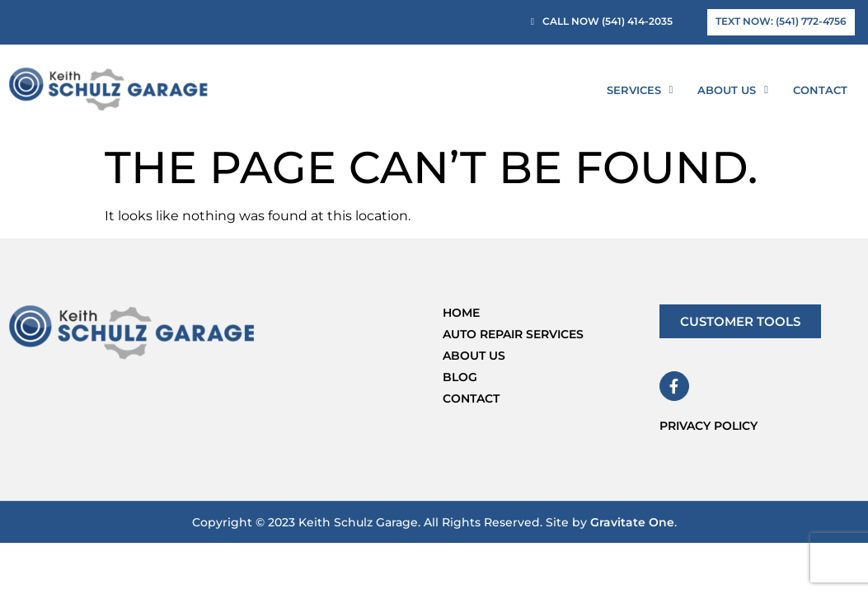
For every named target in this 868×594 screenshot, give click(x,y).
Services (640, 90)
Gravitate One (632, 522)
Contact (820, 90)
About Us (733, 90)
